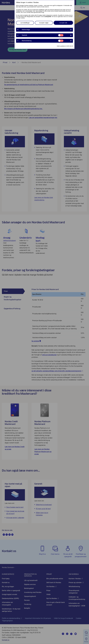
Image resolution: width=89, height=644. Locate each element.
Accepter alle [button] (63, 23)
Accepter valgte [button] (44, 23)
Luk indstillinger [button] (25, 23)
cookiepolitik (48, 17)
